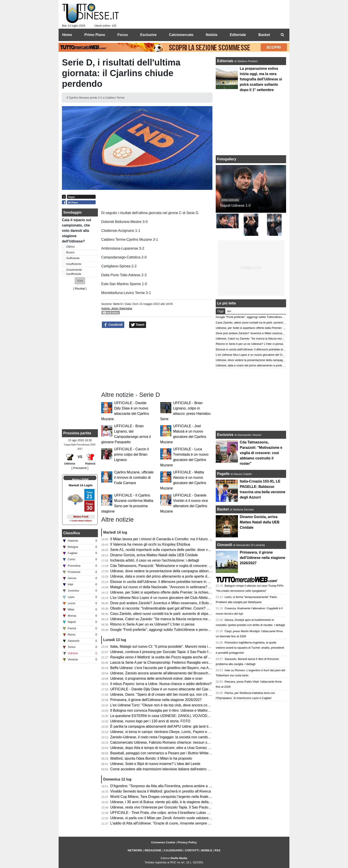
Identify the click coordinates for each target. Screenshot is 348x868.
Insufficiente (74, 264)
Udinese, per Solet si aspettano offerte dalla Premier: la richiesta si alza (166, 592)
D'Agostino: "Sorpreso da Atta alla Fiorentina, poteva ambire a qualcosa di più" (172, 786)
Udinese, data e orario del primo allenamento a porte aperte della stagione (169, 576)
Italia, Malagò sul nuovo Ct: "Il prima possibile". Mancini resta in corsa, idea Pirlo (173, 647)
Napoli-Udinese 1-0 (235, 206)
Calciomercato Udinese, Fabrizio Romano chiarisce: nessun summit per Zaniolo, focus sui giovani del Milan (195, 742)
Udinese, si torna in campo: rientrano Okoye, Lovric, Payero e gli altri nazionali (172, 732)
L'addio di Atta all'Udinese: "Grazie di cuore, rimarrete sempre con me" (166, 823)
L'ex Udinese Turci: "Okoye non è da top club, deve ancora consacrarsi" (167, 705)
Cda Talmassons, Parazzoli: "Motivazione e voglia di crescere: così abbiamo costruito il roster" (184, 566)
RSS (217, 850)
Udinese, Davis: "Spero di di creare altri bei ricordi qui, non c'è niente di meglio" (172, 694)
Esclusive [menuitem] (148, 35)
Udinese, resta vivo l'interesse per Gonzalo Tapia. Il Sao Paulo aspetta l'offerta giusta (177, 807)
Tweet (138, 325)
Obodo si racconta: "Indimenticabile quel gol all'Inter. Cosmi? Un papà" (166, 608)
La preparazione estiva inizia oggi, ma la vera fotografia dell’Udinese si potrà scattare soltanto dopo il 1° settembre (261, 79)
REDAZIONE (153, 850)
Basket (223, 509)
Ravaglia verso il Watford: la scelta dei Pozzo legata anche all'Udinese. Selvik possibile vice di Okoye (190, 657)
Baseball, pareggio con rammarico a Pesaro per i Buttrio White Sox (163, 753)
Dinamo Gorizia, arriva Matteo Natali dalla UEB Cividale (154, 555)
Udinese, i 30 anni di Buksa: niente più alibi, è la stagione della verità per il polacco (175, 802)
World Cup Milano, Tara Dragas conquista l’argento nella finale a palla (165, 797)
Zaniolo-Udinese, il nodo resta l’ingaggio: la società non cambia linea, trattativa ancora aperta (184, 737)
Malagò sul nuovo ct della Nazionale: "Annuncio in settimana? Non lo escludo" (172, 587)
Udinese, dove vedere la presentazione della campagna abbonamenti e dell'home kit (177, 571)
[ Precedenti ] (80, 468)
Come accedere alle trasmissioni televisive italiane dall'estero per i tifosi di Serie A (175, 769)
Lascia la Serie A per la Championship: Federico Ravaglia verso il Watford (168, 662)
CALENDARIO (173, 850)
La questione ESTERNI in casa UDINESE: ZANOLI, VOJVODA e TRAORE (169, 716)
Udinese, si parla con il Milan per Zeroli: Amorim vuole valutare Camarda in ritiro (173, 818)
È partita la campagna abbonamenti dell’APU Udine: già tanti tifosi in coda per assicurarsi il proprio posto (193, 726)
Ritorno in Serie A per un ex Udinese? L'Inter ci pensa (152, 624)
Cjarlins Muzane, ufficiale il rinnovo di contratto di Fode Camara (134, 478)
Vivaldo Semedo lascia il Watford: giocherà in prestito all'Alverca (161, 791)
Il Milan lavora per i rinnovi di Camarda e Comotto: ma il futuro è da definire (169, 539)
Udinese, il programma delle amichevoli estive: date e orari (156, 678)
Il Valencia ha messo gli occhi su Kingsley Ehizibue (150, 544)
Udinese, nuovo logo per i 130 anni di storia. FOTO (150, 721)
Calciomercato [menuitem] (181, 35)
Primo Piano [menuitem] (95, 35)
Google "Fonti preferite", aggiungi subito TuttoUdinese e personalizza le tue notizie (175, 630)
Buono (70, 252)
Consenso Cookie (163, 842)
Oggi (220, 311)
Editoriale (226, 61)
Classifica (72, 533)
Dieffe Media (179, 858)
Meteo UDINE (80, 480)
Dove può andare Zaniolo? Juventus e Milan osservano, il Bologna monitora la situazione (180, 603)
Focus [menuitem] (123, 35)
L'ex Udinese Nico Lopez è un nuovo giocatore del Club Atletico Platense (168, 598)
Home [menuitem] (67, 35)
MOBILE (207, 850)
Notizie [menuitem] (212, 35)
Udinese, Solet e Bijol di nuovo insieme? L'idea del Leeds (155, 764)
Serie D (118, 304)
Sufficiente (73, 258)
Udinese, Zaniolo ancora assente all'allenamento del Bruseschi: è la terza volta (172, 673)
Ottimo (71, 247)
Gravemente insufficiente (74, 272)
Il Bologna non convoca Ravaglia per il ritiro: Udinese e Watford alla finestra (170, 710)
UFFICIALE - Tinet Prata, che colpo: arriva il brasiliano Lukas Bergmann (167, 813)
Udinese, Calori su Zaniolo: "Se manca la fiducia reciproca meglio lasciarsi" (169, 619)
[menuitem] (282, 35)
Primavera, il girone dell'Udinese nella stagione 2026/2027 (156, 700)
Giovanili (225, 545)
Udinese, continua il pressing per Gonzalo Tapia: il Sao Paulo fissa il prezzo (170, 652)
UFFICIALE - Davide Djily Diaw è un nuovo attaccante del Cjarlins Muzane (169, 689)
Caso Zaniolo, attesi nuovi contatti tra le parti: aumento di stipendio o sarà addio (173, 614)
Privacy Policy (187, 842)
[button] (80, 281)
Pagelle (223, 474)
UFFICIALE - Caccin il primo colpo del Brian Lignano (131, 454)
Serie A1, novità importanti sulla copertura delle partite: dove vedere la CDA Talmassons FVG (184, 550)
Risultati (80, 289)
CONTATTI (192, 850)
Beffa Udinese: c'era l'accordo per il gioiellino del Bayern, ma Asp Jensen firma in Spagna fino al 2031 (190, 668)
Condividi (113, 325)
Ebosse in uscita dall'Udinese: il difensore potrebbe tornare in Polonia (165, 582)
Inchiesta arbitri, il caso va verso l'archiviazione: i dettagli (155, 560)
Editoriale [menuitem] (238, 35)
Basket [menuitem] (264, 35)
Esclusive (225, 435)
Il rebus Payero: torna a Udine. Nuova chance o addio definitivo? (161, 684)
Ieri (229, 311)
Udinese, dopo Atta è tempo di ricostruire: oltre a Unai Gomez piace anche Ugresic (175, 748)
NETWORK (135, 850)
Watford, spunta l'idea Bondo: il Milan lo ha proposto (151, 758)
